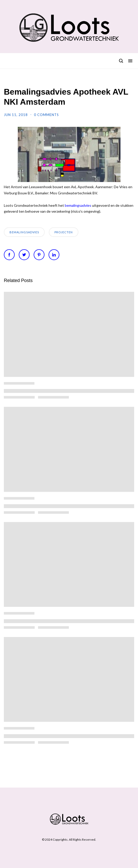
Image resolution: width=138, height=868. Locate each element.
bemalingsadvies (78, 205)
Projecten (64, 232)
